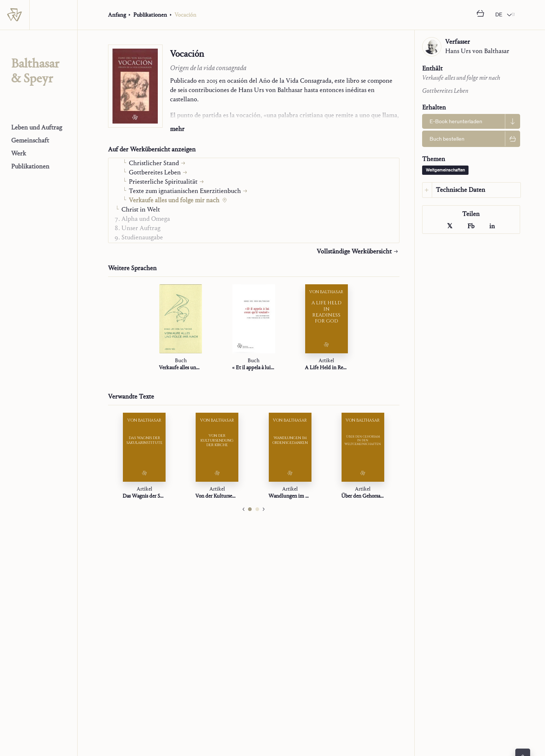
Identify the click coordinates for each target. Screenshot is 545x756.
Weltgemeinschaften (445, 170)
